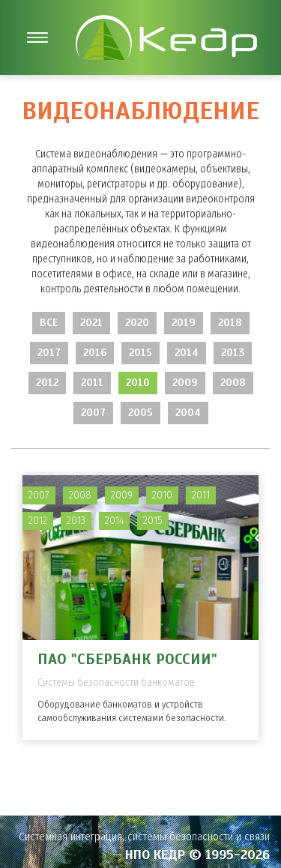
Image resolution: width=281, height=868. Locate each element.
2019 (184, 323)
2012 (47, 383)
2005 (140, 413)
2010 (138, 383)
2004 (188, 413)
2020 (137, 323)
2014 (187, 353)
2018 (230, 323)
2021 (91, 323)
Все (49, 323)
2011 (92, 383)
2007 (93, 413)
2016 (95, 353)
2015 (140, 353)
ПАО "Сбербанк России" (127, 659)
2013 (233, 353)
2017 (49, 353)
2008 (233, 383)
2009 (185, 383)
